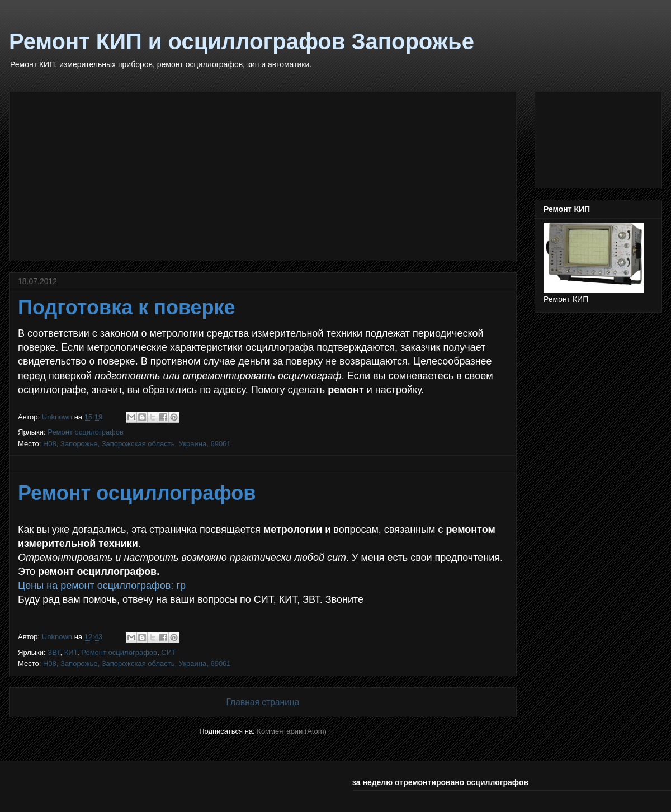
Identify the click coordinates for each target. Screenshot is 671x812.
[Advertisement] (263, 174)
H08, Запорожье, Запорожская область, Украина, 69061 (137, 444)
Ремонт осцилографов (86, 432)
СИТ (169, 652)
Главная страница (263, 702)
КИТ (71, 652)
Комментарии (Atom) (292, 731)
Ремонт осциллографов (137, 493)
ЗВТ (54, 652)
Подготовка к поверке (127, 307)
